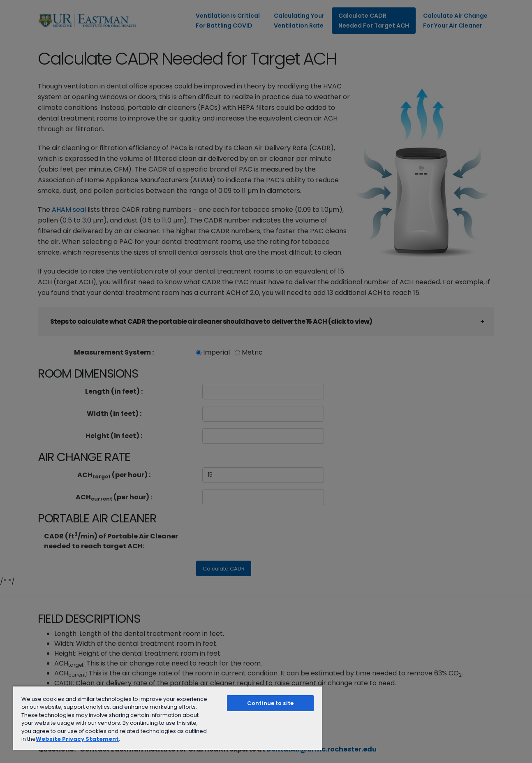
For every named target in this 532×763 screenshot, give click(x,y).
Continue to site (270, 703)
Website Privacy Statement (77, 739)
